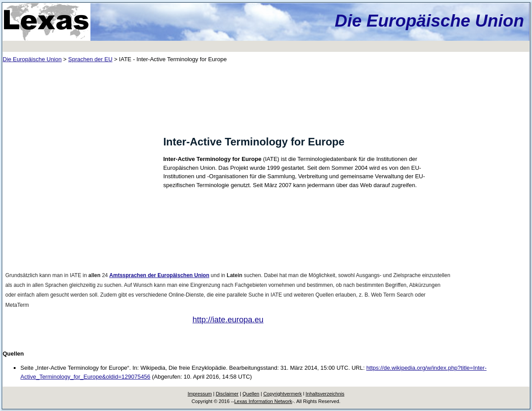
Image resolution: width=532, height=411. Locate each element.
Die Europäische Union (429, 21)
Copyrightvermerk (283, 394)
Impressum (199, 394)
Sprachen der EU (90, 59)
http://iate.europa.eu (228, 320)
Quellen (251, 394)
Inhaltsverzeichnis (325, 394)
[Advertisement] (80, 131)
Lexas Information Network (263, 401)
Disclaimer (227, 394)
